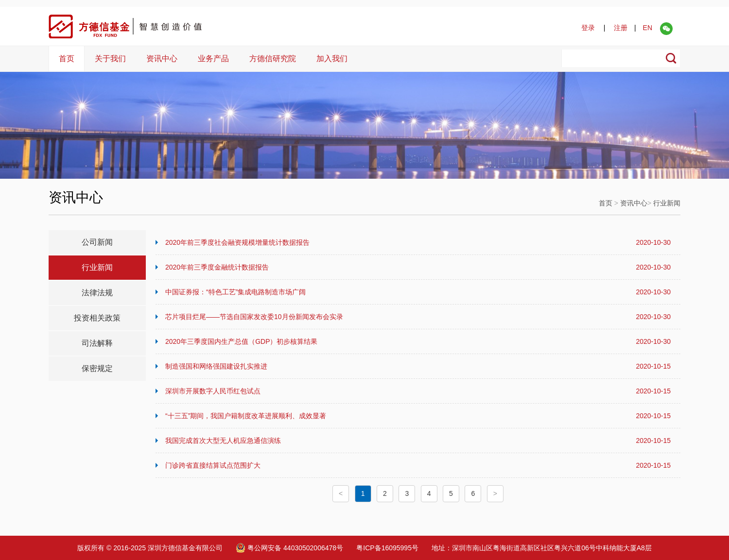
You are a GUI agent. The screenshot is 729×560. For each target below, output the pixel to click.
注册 (621, 28)
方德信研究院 (273, 59)
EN (648, 28)
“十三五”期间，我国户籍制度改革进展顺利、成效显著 (418, 416)
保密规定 (97, 368)
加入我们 (332, 59)
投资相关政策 (97, 318)
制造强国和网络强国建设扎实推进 (418, 366)
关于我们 (110, 59)
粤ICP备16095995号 (387, 548)
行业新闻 (667, 203)
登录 (588, 28)
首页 (67, 59)
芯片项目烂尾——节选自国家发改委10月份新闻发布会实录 (418, 317)
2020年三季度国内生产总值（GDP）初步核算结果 (418, 341)
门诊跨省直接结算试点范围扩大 (418, 465)
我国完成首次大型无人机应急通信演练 (418, 441)
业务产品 (213, 59)
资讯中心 (162, 59)
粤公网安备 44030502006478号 (289, 548)
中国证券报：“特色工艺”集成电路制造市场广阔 (418, 292)
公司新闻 (97, 242)
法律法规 (97, 293)
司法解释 (97, 343)
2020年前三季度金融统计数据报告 (418, 267)
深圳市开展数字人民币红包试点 (418, 391)
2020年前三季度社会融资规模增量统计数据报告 (418, 242)
